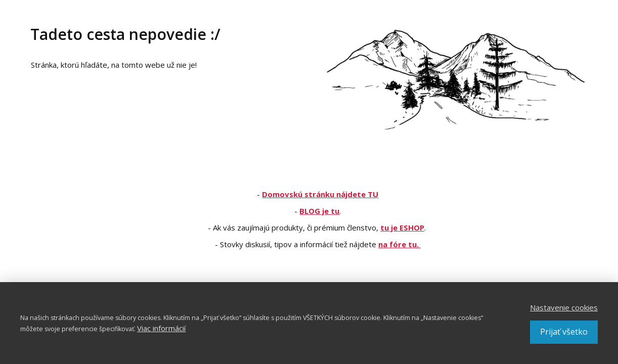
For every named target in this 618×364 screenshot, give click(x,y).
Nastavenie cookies (564, 307)
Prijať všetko (564, 332)
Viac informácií (161, 328)
